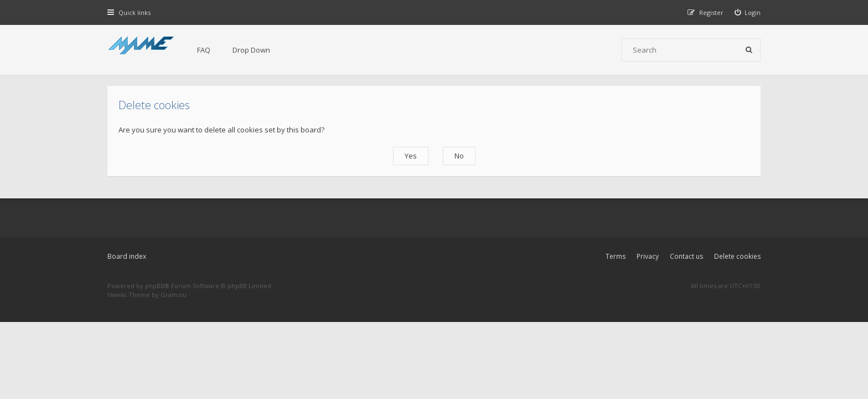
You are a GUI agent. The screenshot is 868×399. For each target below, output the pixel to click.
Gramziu (174, 295)
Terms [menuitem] (616, 256)
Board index (127, 256)
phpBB (155, 286)
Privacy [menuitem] (648, 256)
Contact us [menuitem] (686, 256)
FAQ (204, 50)
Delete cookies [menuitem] (737, 256)
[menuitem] (748, 12)
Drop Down (251, 50)
